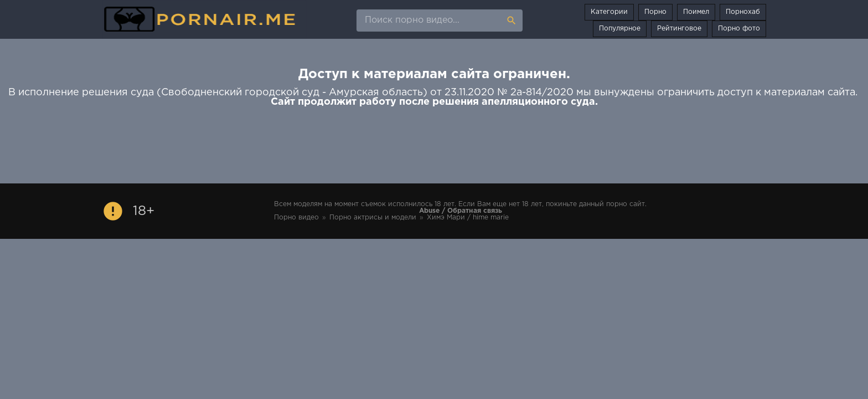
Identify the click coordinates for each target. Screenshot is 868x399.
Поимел (696, 12)
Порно (655, 12)
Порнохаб (743, 12)
